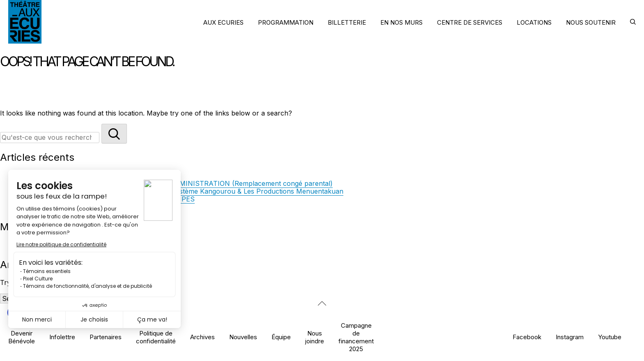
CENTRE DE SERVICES (470, 22)
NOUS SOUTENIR (591, 22)
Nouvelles (243, 337)
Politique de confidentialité (156, 337)
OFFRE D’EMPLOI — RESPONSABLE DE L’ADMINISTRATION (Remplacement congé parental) (184, 183)
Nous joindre (315, 337)
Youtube (610, 337)
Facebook (527, 337)
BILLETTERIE (347, 22)
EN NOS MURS (401, 22)
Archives (202, 337)
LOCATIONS (534, 22)
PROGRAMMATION (286, 22)
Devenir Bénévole (22, 337)
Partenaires (106, 337)
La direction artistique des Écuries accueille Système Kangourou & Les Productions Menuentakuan (190, 191)
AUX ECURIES (223, 22)
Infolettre (62, 337)
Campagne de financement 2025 (356, 337)
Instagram (570, 337)
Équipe (281, 337)
